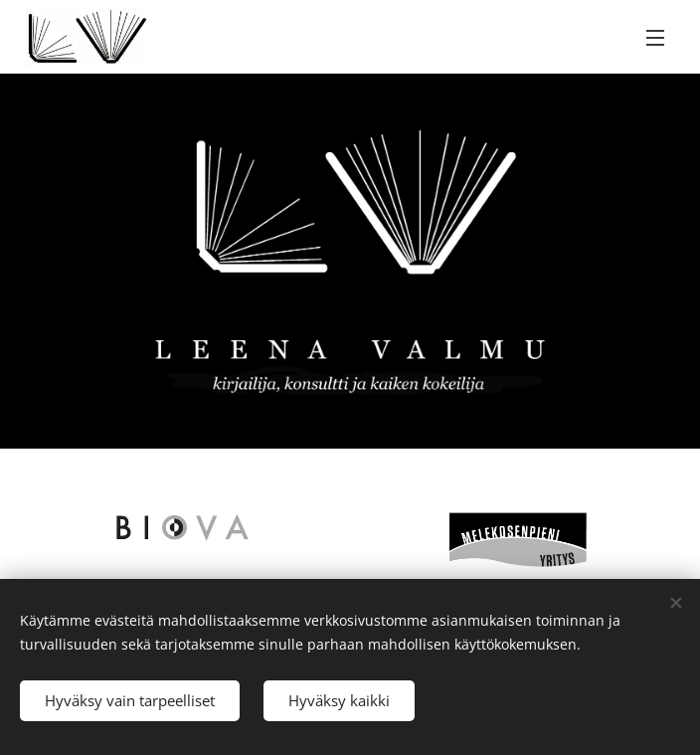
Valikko (655, 38)
